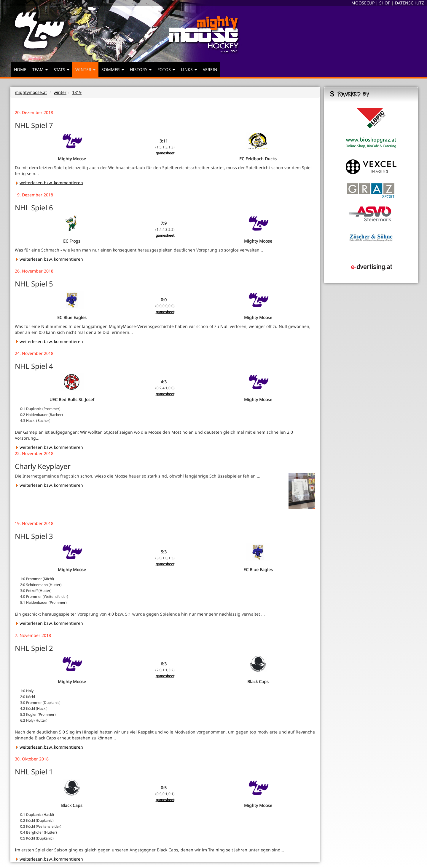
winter (60, 92)
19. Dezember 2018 (34, 195)
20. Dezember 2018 (34, 112)
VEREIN (210, 69)
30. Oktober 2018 (32, 759)
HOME (20, 69)
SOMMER (113, 69)
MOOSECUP (363, 3)
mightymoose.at (31, 92)
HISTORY (141, 69)
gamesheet (165, 153)
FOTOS (166, 69)
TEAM (40, 69)
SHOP (385, 3)
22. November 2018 (34, 453)
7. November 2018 (33, 635)
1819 (77, 92)
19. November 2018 (34, 523)
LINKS (189, 69)
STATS (62, 69)
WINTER (85, 69)
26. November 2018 (34, 271)
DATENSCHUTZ (410, 3)
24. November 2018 (34, 353)
